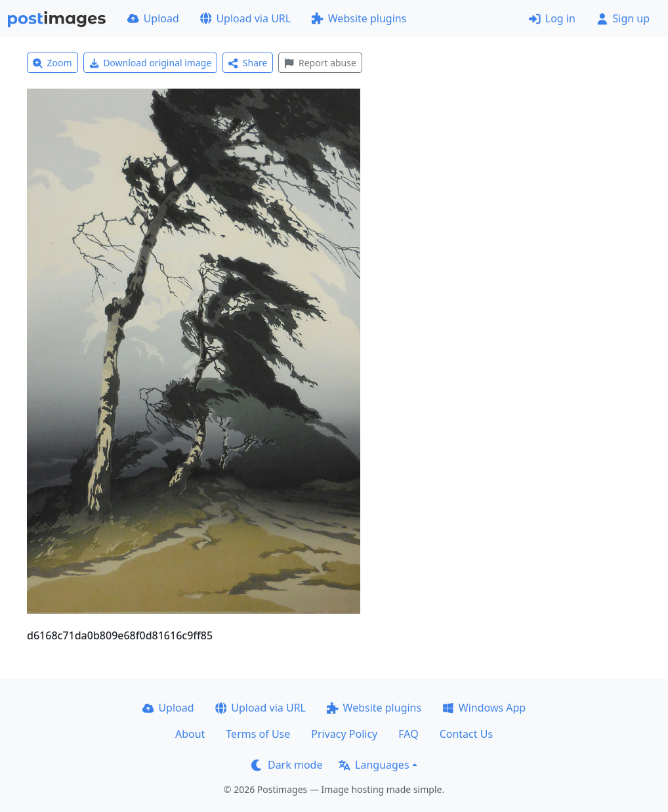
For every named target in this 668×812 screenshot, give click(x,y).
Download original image (151, 63)
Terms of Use (258, 734)
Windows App (484, 708)
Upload (153, 18)
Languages (374, 765)
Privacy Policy (344, 734)
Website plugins (359, 18)
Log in (552, 18)
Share (248, 63)
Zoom (52, 63)
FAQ (408, 734)
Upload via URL (245, 18)
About (190, 734)
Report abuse (320, 63)
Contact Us (466, 734)
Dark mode (287, 765)
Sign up (623, 18)
